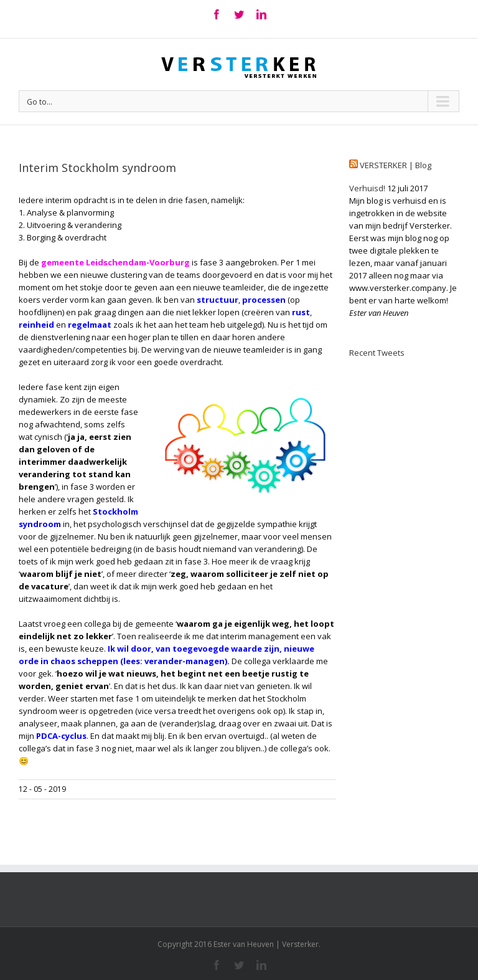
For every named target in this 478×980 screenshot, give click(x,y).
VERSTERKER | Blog (396, 165)
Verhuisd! (367, 188)
